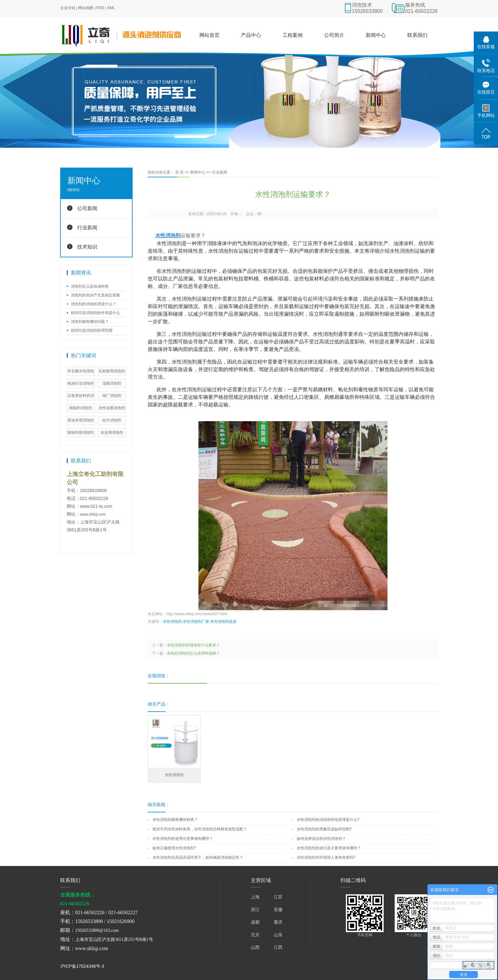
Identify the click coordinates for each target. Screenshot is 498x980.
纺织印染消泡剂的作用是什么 (95, 313)
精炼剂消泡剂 (81, 408)
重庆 (278, 922)
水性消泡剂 (172, 622)
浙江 (255, 909)
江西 (278, 947)
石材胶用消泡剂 (112, 371)
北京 (255, 935)
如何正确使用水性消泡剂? (174, 848)
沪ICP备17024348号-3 (82, 966)
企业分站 (68, 8)
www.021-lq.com (96, 506)
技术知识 (87, 247)
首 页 (179, 172)
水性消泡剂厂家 (196, 622)
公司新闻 (87, 208)
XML (111, 8)
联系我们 (417, 35)
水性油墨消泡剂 (112, 408)
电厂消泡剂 (112, 396)
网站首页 (209, 35)
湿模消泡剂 (112, 383)
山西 (255, 947)
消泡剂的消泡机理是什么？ (94, 304)
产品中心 (251, 35)
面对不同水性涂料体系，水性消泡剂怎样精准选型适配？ (200, 829)
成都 (255, 922)
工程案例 (293, 35)
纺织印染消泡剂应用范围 (92, 330)
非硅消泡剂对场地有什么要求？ (193, 645)
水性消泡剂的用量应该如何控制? (324, 829)
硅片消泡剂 (112, 420)
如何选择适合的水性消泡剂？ (321, 839)
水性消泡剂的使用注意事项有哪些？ (183, 839)
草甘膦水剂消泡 (81, 371)
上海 (255, 897)
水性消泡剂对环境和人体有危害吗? (326, 857)
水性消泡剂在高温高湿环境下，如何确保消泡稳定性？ (198, 857)
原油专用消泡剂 (81, 420)
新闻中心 (376, 35)
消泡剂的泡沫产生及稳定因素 (95, 295)
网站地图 (86, 8)
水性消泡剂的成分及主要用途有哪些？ (329, 848)
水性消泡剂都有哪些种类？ (175, 820)
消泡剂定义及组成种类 (90, 286)
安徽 (278, 909)
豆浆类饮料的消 (81, 396)
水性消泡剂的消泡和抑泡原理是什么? (328, 820)
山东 (278, 935)
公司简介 (334, 35)
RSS (100, 8)
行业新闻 (87, 228)
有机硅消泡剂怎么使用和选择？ (193, 653)
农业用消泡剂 (112, 433)
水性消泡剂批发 (223, 622)
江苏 (278, 897)
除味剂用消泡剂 (81, 433)
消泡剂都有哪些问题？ (90, 322)
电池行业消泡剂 (81, 383)
